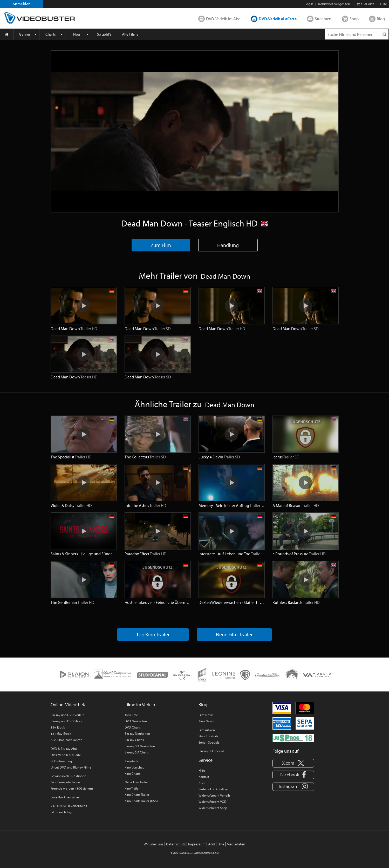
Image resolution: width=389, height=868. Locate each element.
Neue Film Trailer (136, 782)
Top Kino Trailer (153, 634)
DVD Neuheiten (136, 721)
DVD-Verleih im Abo (223, 19)
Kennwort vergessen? (335, 4)
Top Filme (131, 715)
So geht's (104, 34)
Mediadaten (236, 844)
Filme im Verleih (140, 705)
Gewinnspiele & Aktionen (68, 776)
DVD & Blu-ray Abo (64, 749)
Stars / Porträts (208, 736)
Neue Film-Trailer (234, 634)
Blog (381, 19)
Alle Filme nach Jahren (66, 740)
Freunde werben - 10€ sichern (72, 788)
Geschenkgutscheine (65, 782)
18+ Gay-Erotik (61, 733)
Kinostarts (131, 761)
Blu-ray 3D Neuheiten (140, 746)
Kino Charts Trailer (137, 794)
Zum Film (161, 245)
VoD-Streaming (61, 761)
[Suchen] (384, 34)
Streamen (323, 19)
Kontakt (204, 777)
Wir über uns (154, 844)
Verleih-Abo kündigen (214, 789)
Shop (354, 19)
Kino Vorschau (134, 767)
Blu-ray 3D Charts (137, 752)
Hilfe (202, 770)
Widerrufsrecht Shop (213, 808)
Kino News (206, 721)
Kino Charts (132, 773)
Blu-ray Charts (134, 740)
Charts (51, 34)
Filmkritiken (207, 730)
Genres (25, 34)
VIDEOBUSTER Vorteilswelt (69, 806)
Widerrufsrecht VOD (213, 802)
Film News (206, 715)
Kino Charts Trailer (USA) (141, 801)
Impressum (197, 844)
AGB (202, 783)
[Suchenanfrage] (357, 34)
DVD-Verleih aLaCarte (278, 19)
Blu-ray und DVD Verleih (67, 715)
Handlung (228, 245)
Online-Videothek (68, 705)
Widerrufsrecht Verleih (214, 795)
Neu (77, 34)
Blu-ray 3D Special (211, 751)
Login (309, 4)
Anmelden (22, 4)
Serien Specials (209, 742)
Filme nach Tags (62, 812)
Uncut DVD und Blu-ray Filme (71, 767)
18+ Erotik (58, 727)
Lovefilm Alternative (65, 797)
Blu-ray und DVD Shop (66, 721)
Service (206, 760)
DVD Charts (133, 727)
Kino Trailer (132, 788)
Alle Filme (130, 34)
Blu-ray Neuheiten (137, 733)
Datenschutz (176, 844)
